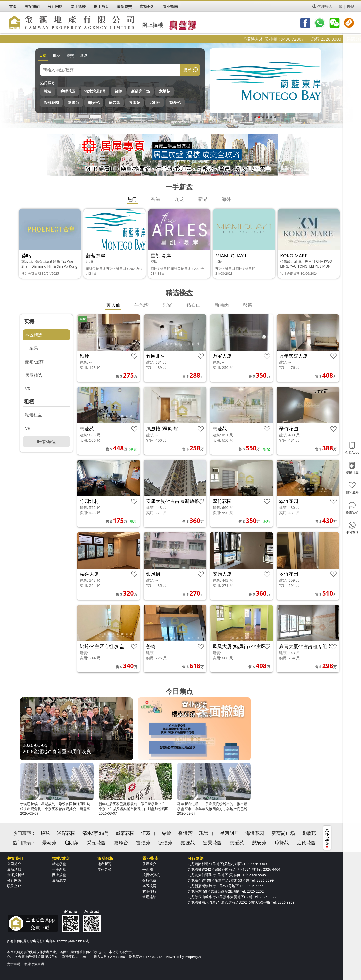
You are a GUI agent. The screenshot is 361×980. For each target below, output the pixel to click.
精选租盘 (34, 415)
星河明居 (229, 833)
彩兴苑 (94, 102)
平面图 (148, 869)
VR (28, 389)
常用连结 (149, 897)
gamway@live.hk (69, 941)
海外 (226, 199)
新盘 (84, 55)
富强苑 (143, 843)
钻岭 (118, 91)
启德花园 (306, 843)
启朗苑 (155, 102)
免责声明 (14, 964)
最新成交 (59, 880)
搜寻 (187, 70)
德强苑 (114, 102)
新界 (203, 199)
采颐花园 (51, 102)
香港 (156, 199)
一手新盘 (59, 869)
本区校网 (149, 886)
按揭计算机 (151, 875)
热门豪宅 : (23, 833)
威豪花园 (125, 833)
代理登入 (325, 6)
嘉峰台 (74, 102)
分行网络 (14, 880)
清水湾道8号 (95, 91)
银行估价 (149, 880)
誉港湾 (185, 833)
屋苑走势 (104, 869)
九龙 (179, 199)
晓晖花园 (68, 91)
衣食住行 (149, 891)
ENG (351, 6)
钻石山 (193, 305)
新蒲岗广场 (141, 91)
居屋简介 (149, 864)
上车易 (31, 348)
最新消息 (14, 869)
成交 (70, 55)
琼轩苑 (282, 843)
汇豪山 (148, 833)
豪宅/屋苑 (34, 362)
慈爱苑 (175, 102)
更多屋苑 (327, 837)
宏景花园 (212, 843)
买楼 (43, 55)
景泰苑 (134, 102)
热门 (132, 199)
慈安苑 (259, 843)
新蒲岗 (222, 305)
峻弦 (48, 91)
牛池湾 (142, 305)
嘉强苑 (188, 843)
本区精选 (34, 335)
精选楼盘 (59, 864)
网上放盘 (59, 875)
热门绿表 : (23, 843)
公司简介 (14, 864)
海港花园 (255, 833)
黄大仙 (113, 305)
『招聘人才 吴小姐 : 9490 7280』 (290, 39)
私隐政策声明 (34, 964)
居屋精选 (34, 375)
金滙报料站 (16, 875)
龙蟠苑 (165, 91)
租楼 (56, 55)
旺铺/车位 (46, 441)
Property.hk (194, 957)
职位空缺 (14, 886)
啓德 (248, 305)
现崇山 (206, 833)
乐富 (167, 305)
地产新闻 (104, 864)
